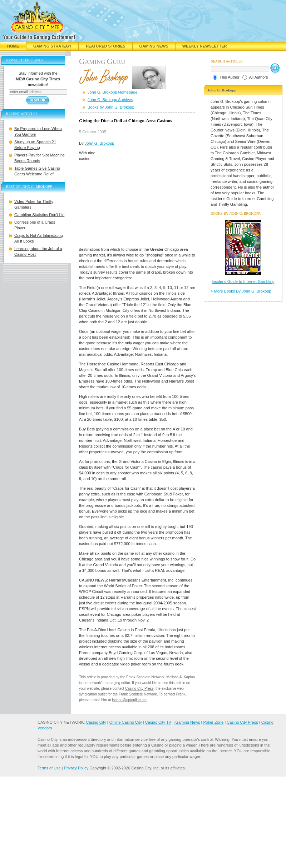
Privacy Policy (76, 768)
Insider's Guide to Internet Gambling (243, 281)
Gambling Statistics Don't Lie (39, 215)
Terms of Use (49, 768)
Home (13, 46)
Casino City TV (158, 722)
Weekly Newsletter (205, 46)
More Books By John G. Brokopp (243, 291)
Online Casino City (126, 722)
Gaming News (154, 46)
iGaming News (187, 722)
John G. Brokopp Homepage (112, 92)
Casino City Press (139, 689)
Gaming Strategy (52, 46)
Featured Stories (105, 46)
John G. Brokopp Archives (110, 100)
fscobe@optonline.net (129, 700)
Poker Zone (213, 722)
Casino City (96, 722)
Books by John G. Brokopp (111, 107)
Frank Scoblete (138, 677)
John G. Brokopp (100, 143)
